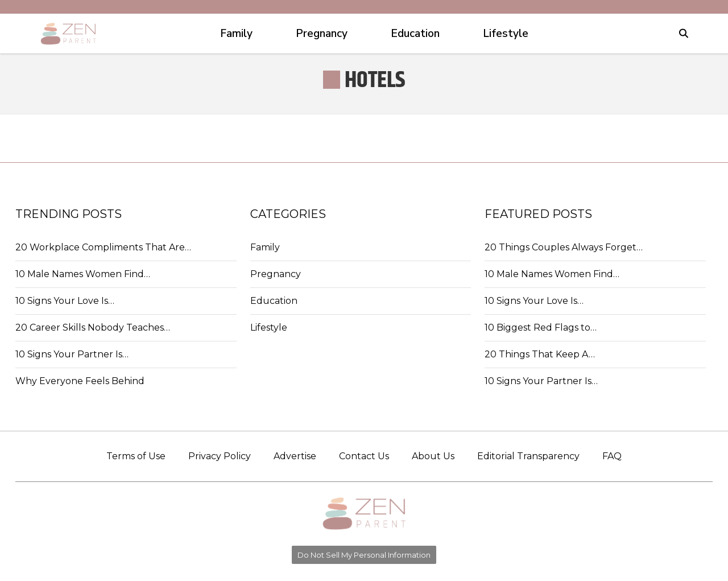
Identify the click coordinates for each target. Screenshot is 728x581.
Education (274, 301)
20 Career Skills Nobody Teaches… (93, 327)
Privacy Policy (220, 456)
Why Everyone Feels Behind (80, 381)
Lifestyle (269, 327)
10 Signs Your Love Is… (65, 301)
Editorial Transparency (528, 456)
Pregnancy (276, 274)
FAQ (612, 456)
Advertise (295, 456)
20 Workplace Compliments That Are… (103, 247)
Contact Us (364, 456)
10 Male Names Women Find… (83, 274)
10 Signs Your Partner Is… (72, 354)
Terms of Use (136, 456)
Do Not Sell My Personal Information (364, 555)
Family (265, 247)
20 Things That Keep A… (540, 354)
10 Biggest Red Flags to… (541, 327)
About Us (433, 456)
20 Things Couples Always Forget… (564, 247)
